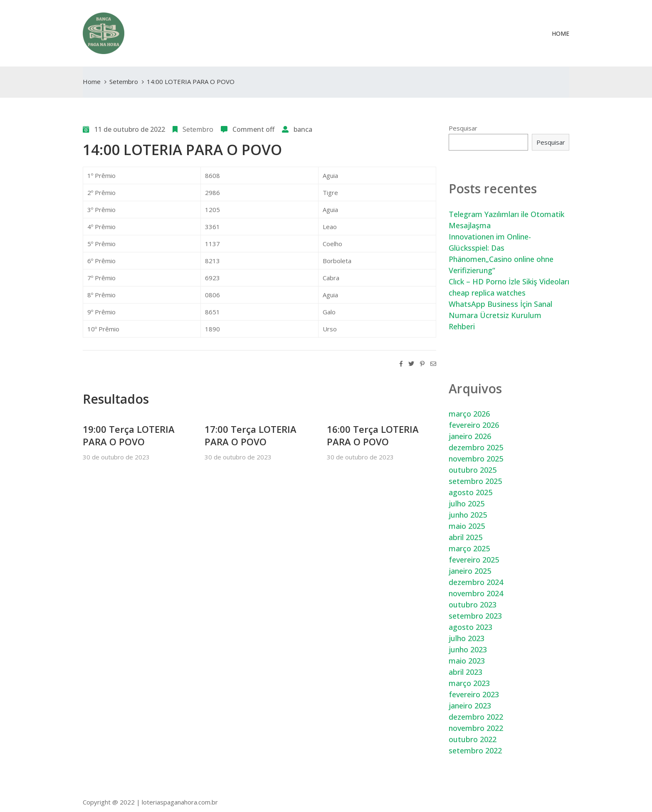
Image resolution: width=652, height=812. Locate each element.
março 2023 (469, 683)
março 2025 (469, 548)
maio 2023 (467, 661)
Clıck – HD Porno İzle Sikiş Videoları (509, 281)
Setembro (124, 81)
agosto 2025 (470, 492)
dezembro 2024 (476, 582)
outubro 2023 (473, 605)
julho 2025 (467, 503)
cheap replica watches (487, 293)
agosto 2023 (470, 627)
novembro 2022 (476, 728)
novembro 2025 (476, 459)
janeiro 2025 (470, 571)
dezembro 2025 (476, 447)
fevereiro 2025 (474, 560)
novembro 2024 (476, 593)
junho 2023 (468, 649)
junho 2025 (468, 515)
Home (561, 33)
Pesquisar (463, 128)
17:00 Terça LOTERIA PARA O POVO (251, 435)
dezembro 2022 (476, 717)
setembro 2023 (475, 616)
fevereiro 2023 (474, 694)
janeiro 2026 (470, 436)
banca (303, 129)
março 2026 (469, 414)
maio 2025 (467, 526)
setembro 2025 (475, 481)
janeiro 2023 (470, 706)
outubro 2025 (473, 470)
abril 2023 (466, 672)
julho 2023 (467, 638)
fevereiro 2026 (474, 425)
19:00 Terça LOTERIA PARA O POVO (129, 435)
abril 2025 (466, 537)
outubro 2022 (473, 739)
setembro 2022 (475, 750)
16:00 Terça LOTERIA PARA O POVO (373, 435)
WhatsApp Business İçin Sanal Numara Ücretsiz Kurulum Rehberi (500, 315)
